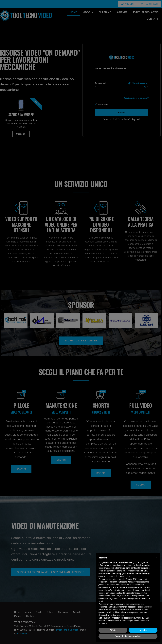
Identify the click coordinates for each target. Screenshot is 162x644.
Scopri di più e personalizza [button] (128, 636)
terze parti (142, 579)
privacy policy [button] (144, 565)
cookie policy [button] (124, 576)
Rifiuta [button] (113, 630)
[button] (156, 558)
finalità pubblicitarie (128, 593)
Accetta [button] (143, 630)
